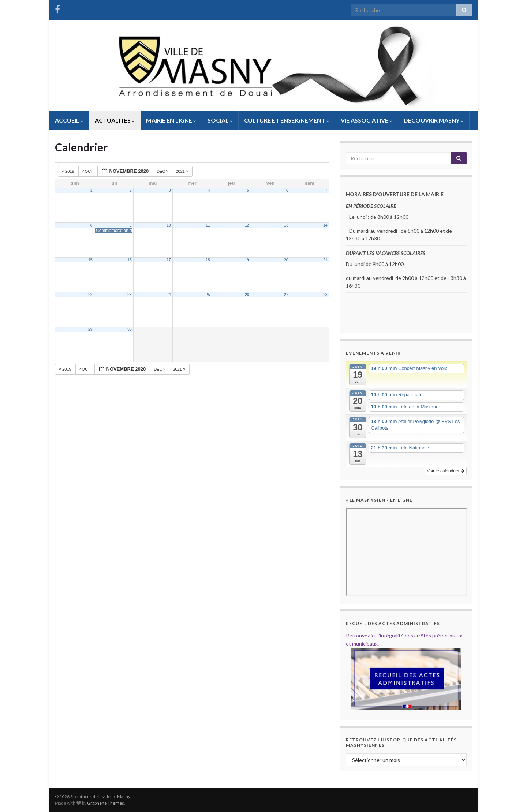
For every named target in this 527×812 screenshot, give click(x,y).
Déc (163, 171)
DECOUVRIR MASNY (434, 120)
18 (208, 260)
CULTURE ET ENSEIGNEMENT (287, 120)
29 (90, 329)
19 (247, 260)
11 (208, 225)
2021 (182, 171)
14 (325, 225)
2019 (69, 171)
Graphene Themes (106, 803)
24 (169, 295)
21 (325, 260)
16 (130, 260)
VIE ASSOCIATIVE (367, 120)
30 (130, 329)
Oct (88, 171)
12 (247, 225)
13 (286, 225)
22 (90, 295)
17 (169, 260)
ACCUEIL (69, 120)
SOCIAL (220, 120)
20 (286, 260)
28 (325, 295)
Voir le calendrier (446, 471)
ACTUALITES (115, 120)
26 (247, 295)
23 (130, 295)
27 (286, 295)
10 (169, 225)
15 (90, 260)
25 (208, 295)
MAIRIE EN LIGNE (171, 120)
